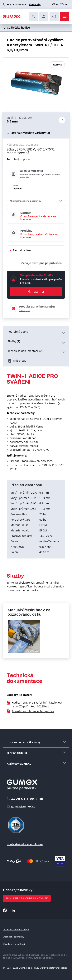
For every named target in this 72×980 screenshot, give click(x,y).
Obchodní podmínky (13, 937)
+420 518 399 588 (16, 4)
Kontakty (35, 4)
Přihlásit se (36, 292)
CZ (54, 4)
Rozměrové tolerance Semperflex (33, 711)
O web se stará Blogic (14, 944)
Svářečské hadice (19, 28)
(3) (31, 133)
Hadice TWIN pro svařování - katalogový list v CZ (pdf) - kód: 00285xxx (37, 704)
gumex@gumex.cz (23, 806)
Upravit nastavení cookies (54, 968)
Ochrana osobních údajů (16, 929)
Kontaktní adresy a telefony (25, 844)
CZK (62, 4)
